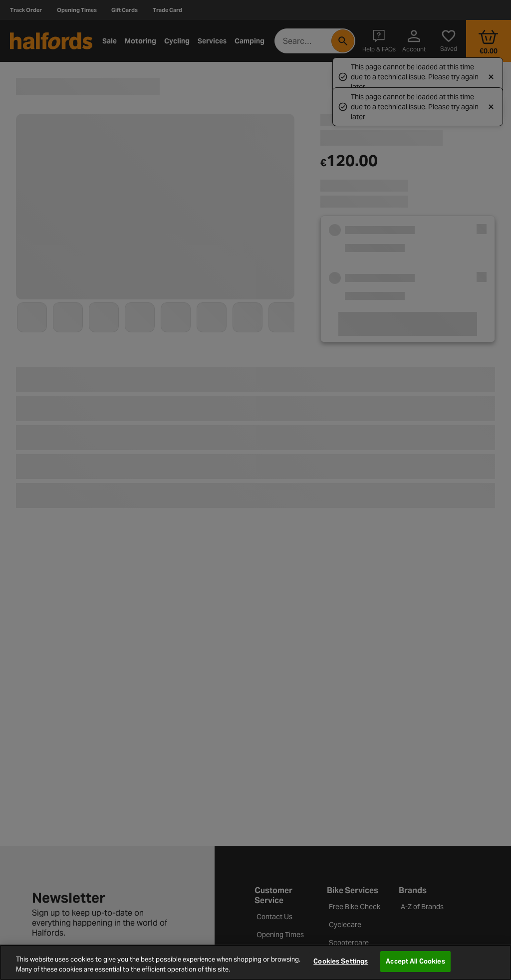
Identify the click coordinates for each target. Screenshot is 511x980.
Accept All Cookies (415, 961)
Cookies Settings (341, 961)
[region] (255, 962)
